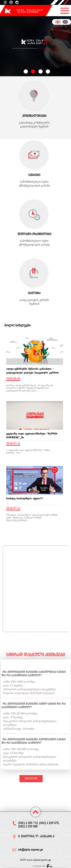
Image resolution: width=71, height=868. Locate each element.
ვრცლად (31, 778)
